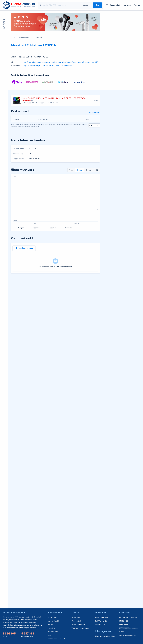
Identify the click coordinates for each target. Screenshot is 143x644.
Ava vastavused (94, 112)
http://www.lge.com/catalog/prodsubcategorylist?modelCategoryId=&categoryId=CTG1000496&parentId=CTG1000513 (62, 62)
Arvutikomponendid (23, 37)
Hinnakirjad (76, 617)
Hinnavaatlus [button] (55, 612)
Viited (50, 635)
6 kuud (89, 170)
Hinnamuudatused (78, 624)
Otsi (41, 5)
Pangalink (51, 628)
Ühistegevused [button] (104, 631)
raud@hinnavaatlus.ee (127, 635)
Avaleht (12, 37)
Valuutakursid (53, 632)
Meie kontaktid (53, 621)
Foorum (137, 5)
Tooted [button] (76, 612)
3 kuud (80, 170)
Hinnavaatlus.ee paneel (56, 639)
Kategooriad (113, 5)
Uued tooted (76, 621)
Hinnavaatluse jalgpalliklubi (105, 636)
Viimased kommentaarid (80, 628)
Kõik (97, 170)
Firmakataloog (53, 617)
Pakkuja (16, 119)
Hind (87, 119)
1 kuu (71, 170)
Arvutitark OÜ (100, 624)
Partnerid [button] (101, 612)
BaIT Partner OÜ (101, 621)
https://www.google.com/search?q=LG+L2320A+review (48, 65)
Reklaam (51, 624)
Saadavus (43, 119)
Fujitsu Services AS (102, 617)
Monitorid (39, 37)
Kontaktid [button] (125, 612)
